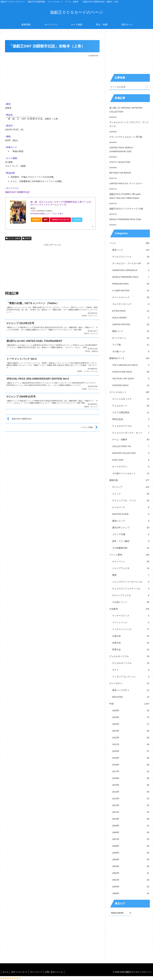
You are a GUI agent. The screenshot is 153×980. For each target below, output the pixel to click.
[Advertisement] (52, 79)
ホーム (6, 972)
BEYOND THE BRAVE (120, 173)
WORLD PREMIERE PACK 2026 (125, 219)
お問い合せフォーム (55, 972)
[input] (129, 87)
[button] (147, 87)
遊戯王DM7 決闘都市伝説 (17, 192)
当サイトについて (20, 972)
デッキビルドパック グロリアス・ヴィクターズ (129, 124)
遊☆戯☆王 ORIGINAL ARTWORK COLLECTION (126, 110)
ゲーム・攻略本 (13, 238)
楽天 (46, 220)
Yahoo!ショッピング (61, 220)
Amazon (36, 220)
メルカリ (77, 220)
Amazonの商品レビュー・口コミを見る (48, 214)
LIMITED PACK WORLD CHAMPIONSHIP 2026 (121, 149)
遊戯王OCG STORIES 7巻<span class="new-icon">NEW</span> (125, 196)
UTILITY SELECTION (120, 162)
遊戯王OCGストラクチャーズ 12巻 (126, 209)
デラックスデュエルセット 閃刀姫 (126, 137)
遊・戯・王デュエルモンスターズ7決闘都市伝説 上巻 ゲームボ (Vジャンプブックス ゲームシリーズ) (61, 203)
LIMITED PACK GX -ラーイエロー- (126, 183)
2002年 (27, 238)
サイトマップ (37, 972)
